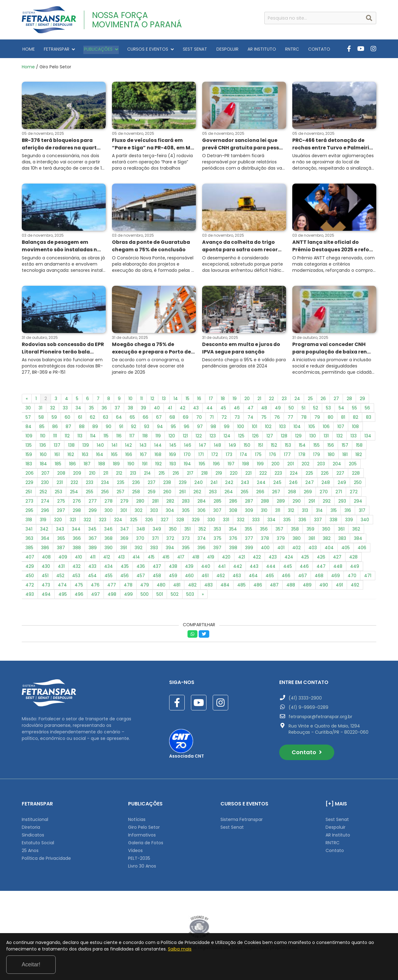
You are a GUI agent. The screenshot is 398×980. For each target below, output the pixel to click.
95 (173, 428)
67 (159, 419)
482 (192, 586)
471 (368, 577)
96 (187, 428)
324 (118, 521)
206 (30, 475)
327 (165, 521)
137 (57, 447)
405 (346, 549)
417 (181, 558)
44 (210, 409)
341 (29, 531)
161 (57, 456)
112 (67, 437)
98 (213, 428)
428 (353, 558)
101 (255, 428)
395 (186, 549)
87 (68, 428)
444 (271, 568)
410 (79, 558)
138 (71, 447)
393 (154, 549)
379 (281, 540)
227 (340, 475)
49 (278, 409)
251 (29, 493)
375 (218, 540)
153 (288, 447)
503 (190, 596)
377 (249, 540)
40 (157, 409)
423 (273, 558)
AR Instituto (338, 836)
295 (29, 512)
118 (145, 437)
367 (93, 540)
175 (258, 456)
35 (91, 409)
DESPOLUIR (220, 49)
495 (63, 596)
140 (100, 447)
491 (339, 586)
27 (336, 400)
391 (124, 549)
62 (93, 419)
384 (358, 540)
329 (196, 521)
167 (143, 456)
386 (45, 549)
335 (287, 521)
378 (265, 540)
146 (188, 447)
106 (326, 428)
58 (41, 419)
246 (293, 484)
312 (291, 512)
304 (170, 512)
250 (358, 484)
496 (79, 596)
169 (173, 456)
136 (43, 447)
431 (61, 568)
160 (43, 456)
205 (353, 465)
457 (141, 577)
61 (80, 419)
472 (30, 586)
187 (87, 465)
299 (93, 512)
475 (79, 586)
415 (151, 558)
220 (234, 475)
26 (323, 400)
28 (349, 400)
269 (308, 493)
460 (189, 577)
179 (317, 456)
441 (222, 568)
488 (291, 586)
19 (235, 400)
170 (187, 456)
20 (247, 400)
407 (30, 558)
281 (155, 503)
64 (119, 419)
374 (202, 540)
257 (120, 493)
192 (158, 465)
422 (257, 558)
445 (288, 568)
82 (356, 419)
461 (205, 577)
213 (133, 475)
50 (291, 409)
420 (226, 558)
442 (238, 568)
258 (136, 493)
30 (28, 409)
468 (319, 577)
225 (309, 475)
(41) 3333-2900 (305, 700)
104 (297, 428)
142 (128, 447)
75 (264, 419)
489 (307, 586)
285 (218, 503)
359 (310, 531)
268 (292, 493)
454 (92, 577)
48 (264, 409)
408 (46, 558)
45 (223, 409)
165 (114, 456)
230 (45, 484)
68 (172, 419)
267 (276, 493)
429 (30, 568)
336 (302, 521)
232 (74, 484)
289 (281, 503)
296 (45, 512)
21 (259, 400)
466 (286, 577)
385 (29, 549)
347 (125, 531)
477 (112, 586)
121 (185, 437)
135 (29, 447)
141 (114, 447)
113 (80, 437)
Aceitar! (366, 964)
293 (342, 503)
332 (241, 521)
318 (29, 521)
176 (273, 456)
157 (345, 447)
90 (109, 428)
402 (296, 549)
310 (264, 512)
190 (131, 465)
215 (162, 475)
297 (61, 512)
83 (369, 419)
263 (213, 493)
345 (92, 531)
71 (212, 419)
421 (242, 558)
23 (284, 400)
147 (203, 447)
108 (355, 428)
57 (28, 419)
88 (82, 428)
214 (147, 475)
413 (121, 558)
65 (132, 419)
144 (158, 447)
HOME (28, 49)
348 (141, 531)
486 (258, 586)
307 (217, 512)
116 (119, 437)
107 (341, 428)
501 (160, 596)
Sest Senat (232, 829)
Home (28, 67)
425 (305, 558)
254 (74, 493)
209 (77, 475)
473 (46, 586)
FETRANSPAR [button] (58, 49)
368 (109, 540)
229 (29, 484)
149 (232, 447)
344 (76, 531)
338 (333, 521)
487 (274, 586)
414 (136, 558)
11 (141, 400)
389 (93, 549)
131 (326, 437)
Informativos (142, 836)
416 (166, 558)
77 (290, 419)
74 (250, 419)
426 (321, 558)
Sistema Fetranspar (242, 821)
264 (229, 493)
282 (170, 503)
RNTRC (282, 49)
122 (199, 437)
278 (109, 503)
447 (321, 568)
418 (196, 558)
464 (253, 577)
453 (76, 577)
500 (145, 596)
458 (157, 577)
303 (154, 512)
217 (190, 475)
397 (217, 549)
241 (214, 484)
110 (43, 437)
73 (237, 419)
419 (211, 558)
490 (324, 586)
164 (100, 456)
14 (176, 400)
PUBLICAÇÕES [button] (98, 49)
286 (233, 503)
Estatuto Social (38, 844)
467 (303, 577)
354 (233, 531)
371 (155, 540)
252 (43, 493)
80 (331, 419)
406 (362, 549)
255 (90, 493)
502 (175, 596)
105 (312, 428)
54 (341, 409)
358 (295, 531)
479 (145, 586)
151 (261, 447)
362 (356, 531)
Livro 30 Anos (142, 868)
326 (149, 521)
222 (263, 475)
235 (121, 484)
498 (112, 596)
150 (247, 447)
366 (77, 540)
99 (227, 428)
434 (109, 568)
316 (348, 512)
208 (61, 475)
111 (55, 437)
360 (326, 531)
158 (359, 447)
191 (145, 465)
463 (237, 577)
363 (29, 540)
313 (305, 512)
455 (109, 577)
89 (95, 428)
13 (164, 400)
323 (103, 521)
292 (327, 503)
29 (362, 400)
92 (134, 428)
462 (221, 577)
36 (104, 409)
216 (176, 475)
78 (304, 419)
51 (303, 409)
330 (211, 521)
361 (341, 531)
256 (105, 493)
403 (313, 549)
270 (324, 493)
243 (245, 484)
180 (331, 456)
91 (121, 428)
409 (63, 558)
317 (362, 512)
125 (241, 437)
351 (187, 531)
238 (167, 484)
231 (60, 484)
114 (93, 437)
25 (310, 400)
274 (45, 503)
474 (62, 586)
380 (297, 540)
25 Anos (30, 852)
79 (317, 419)
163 (85, 456)
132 (340, 437)
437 (157, 568)
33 (65, 409)
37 (117, 409)
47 (250, 409)
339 (349, 521)
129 (298, 437)
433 (92, 568)
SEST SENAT (189, 49)
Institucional (35, 821)
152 (274, 447)
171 (201, 456)
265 (245, 493)
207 (45, 475)
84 (28, 428)
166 (129, 456)
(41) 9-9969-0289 (308, 709)
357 (279, 531)
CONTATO (308, 49)
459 (173, 577)
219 (219, 475)
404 (329, 549)
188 (102, 465)
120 (172, 437)
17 (211, 400)
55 (354, 409)
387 (61, 549)
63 (106, 419)
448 (338, 568)
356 (264, 531)
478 (128, 586)
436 (141, 568)
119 (158, 437)
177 (287, 456)
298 (77, 512)
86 (55, 428)
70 (199, 419)
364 (45, 540)
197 (231, 465)
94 (160, 428)
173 (229, 456)
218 (204, 475)
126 (255, 437)
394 (170, 549)
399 (249, 549)
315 (334, 512)
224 (294, 475)
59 (54, 419)
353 (217, 531)
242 (229, 484)
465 (270, 577)
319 (43, 521)
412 (107, 558)
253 (58, 493)
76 (277, 419)
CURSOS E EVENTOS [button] (146, 49)
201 (291, 465)
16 (199, 400)
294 (358, 503)
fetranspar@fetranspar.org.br (320, 718)
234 (105, 484)
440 (206, 568)
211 (106, 475)
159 (29, 456)
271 (339, 493)
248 (326, 484)
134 (368, 437)
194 (187, 465)
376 (233, 540)
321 (73, 521)
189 (116, 465)
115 (106, 437)
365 (61, 540)
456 (125, 577)
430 (46, 568)
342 (44, 531)
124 (227, 437)
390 (109, 549)
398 (233, 549)
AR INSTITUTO (253, 49)
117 (132, 437)
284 (202, 503)
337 (318, 521)
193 (173, 465)
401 (281, 549)
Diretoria (31, 829)
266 (260, 493)
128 (284, 437)
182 (359, 456)
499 (128, 596)
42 (183, 409)
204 (337, 465)
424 (289, 558)
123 (213, 437)
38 (130, 409)
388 (77, 549)
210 (92, 475)
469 (336, 577)
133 (354, 437)
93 (147, 428)
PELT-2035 (139, 860)
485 (241, 586)
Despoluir (336, 829)
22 (271, 400)
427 (337, 558)
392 (139, 549)
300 (109, 512)
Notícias (137, 821)
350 (173, 531)
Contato (307, 754)
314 (319, 512)
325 (134, 521)
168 (158, 456)
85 (42, 428)
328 (180, 521)
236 (136, 484)
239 (183, 484)
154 (302, 447)
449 (355, 568)
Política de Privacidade (46, 860)
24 (297, 400)
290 (297, 503)
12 (152, 400)
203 (321, 465)
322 (87, 521)
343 (60, 531)
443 (254, 568)
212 (119, 475)
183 (29, 465)
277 (93, 503)
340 (365, 521)
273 (29, 503)
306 (201, 512)
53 (328, 409)
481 (177, 586)
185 (58, 465)
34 (78, 409)
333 (256, 521)
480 (161, 586)
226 (325, 475)
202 (305, 465)
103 (282, 428)
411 (93, 558)
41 (170, 409)
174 (244, 456)
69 (186, 419)
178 (302, 456)
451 (45, 577)
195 (202, 465)
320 (58, 521)
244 (261, 484)
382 (327, 540)
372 (170, 540)
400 (265, 549)
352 (202, 531)
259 (152, 493)
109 (29, 437)
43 (196, 409)
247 (310, 484)
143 (143, 447)
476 (95, 586)
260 (167, 493)
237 (152, 484)
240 (199, 484)
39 (143, 409)
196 (216, 465)
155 (317, 447)
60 (67, 419)
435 (125, 568)
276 (77, 503)
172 (215, 456)
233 (90, 484)
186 (72, 465)
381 (312, 540)
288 (265, 503)
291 (312, 503)
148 (218, 447)
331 (226, 521)
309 (249, 512)
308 (233, 512)
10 (130, 400)
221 (248, 475)
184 (43, 465)
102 (268, 428)
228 (356, 475)
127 (270, 437)
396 (201, 549)
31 (40, 409)
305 (186, 512)
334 (271, 521)
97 (200, 428)
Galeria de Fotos (146, 844)
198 (246, 465)
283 (186, 503)
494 (46, 596)
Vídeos (135, 852)
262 (197, 493)
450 (30, 577)
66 (146, 419)
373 (186, 540)
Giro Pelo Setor (144, 829)
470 (352, 577)
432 (76, 568)
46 (237, 409)
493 (30, 596)
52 (316, 409)
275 (61, 503)
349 (157, 531)
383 (342, 540)
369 (124, 540)
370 (140, 540)
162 (71, 456)
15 (187, 400)
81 (343, 419)
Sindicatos (33, 836)
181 (345, 456)
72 (224, 419)
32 (53, 409)
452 (60, 577)
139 (86, 447)
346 (108, 531)
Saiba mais (239, 966)
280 (140, 503)
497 (95, 596)
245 (277, 484)
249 (342, 484)
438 (173, 568)
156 (331, 447)
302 (139, 512)
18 (223, 400)
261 (182, 493)
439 (189, 568)
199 (260, 465)
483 (208, 586)
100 (241, 428)
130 (313, 437)
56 (367, 409)
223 (278, 475)
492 (355, 586)
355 (248, 531)
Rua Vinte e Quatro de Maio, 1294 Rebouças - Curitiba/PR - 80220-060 (329, 731)
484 (225, 586)
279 (124, 503)
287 (249, 503)
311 (278, 512)
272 (354, 493)
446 (304, 568)
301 (124, 512)
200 (275, 465)
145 (173, 447)
